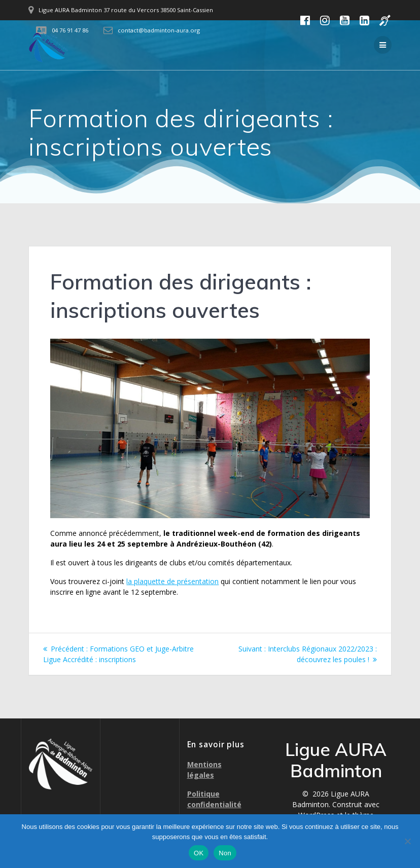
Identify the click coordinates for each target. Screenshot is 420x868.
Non (225, 853)
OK (199, 853)
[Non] (407, 841)
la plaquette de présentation (172, 581)
